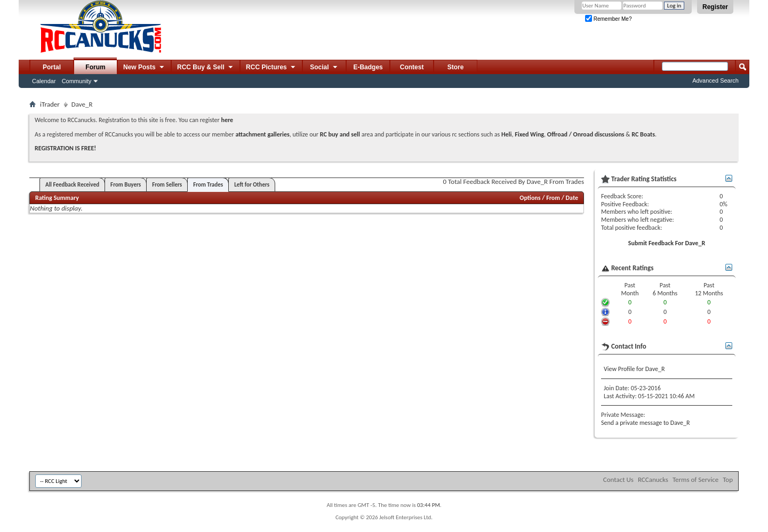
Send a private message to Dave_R (646, 423)
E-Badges (368, 67)
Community (77, 81)
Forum (95, 67)
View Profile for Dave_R (634, 369)
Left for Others (252, 185)
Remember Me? (608, 19)
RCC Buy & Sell (206, 68)
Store (456, 67)
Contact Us (618, 479)
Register (715, 7)
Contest (412, 67)
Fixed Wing (529, 134)
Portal (52, 67)
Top (728, 479)
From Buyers (126, 185)
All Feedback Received (72, 185)
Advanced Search (715, 80)
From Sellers (167, 185)
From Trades (208, 185)
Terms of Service (695, 479)
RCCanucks (653, 479)
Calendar (44, 81)
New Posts (144, 68)
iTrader (50, 104)
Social (324, 68)
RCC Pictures (271, 68)
